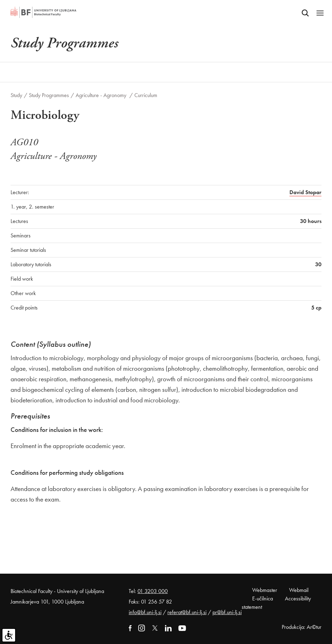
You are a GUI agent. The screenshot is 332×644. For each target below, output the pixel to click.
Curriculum (146, 95)
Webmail (299, 590)
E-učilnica (263, 598)
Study (16, 95)
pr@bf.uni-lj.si (227, 612)
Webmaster (265, 590)
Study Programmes (49, 95)
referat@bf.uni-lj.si (187, 612)
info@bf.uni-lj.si (145, 612)
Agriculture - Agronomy (102, 95)
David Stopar (305, 192)
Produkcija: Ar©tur (302, 627)
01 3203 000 (153, 591)
